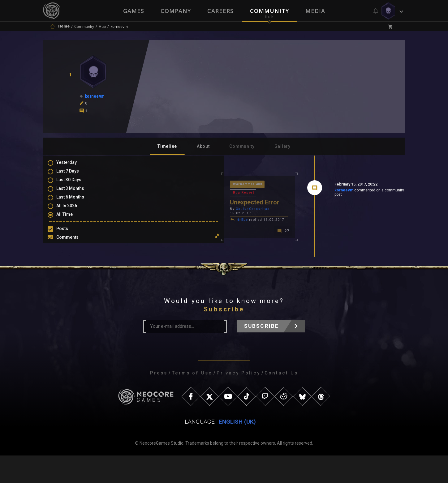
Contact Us (281, 400)
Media (316, 11)
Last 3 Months (76, 193)
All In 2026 (73, 211)
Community (270, 11)
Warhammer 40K (161, 185)
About (203, 146)
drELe (155, 208)
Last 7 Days (74, 175)
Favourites (73, 261)
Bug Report (196, 185)
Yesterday (73, 166)
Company (175, 11)
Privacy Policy (238, 400)
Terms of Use (192, 400)
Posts (68, 234)
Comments (74, 243)
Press (159, 400)
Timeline (167, 146)
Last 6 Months (76, 202)
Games (133, 11)
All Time (71, 220)
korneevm (300, 191)
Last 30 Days (75, 184)
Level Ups (72, 270)
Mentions (72, 252)
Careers (220, 11)
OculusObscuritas (165, 201)
